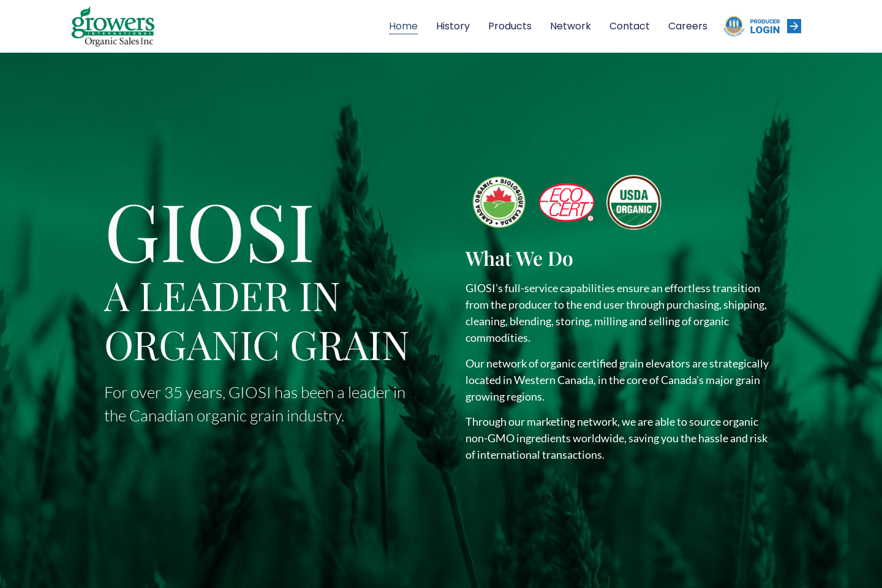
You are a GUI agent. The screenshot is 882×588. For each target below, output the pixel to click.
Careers (688, 26)
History (453, 26)
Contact (630, 26)
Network (571, 26)
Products (510, 26)
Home (403, 26)
